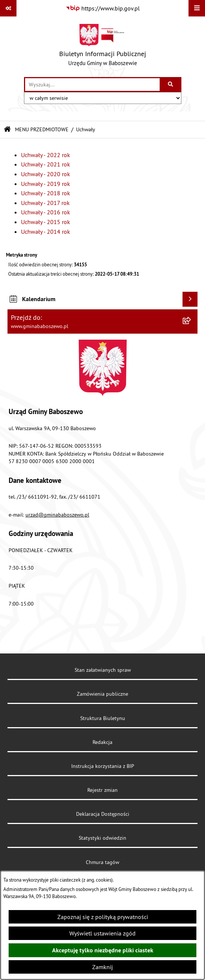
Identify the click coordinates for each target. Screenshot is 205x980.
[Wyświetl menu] (197, 8)
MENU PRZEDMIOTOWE (42, 129)
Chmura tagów (102, 862)
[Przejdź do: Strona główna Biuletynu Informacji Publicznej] (7, 130)
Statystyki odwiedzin (102, 838)
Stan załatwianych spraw (103, 670)
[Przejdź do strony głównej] (103, 47)
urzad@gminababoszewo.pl (57, 515)
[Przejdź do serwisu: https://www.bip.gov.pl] (103, 8)
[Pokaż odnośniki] (8, 8)
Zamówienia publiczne (102, 694)
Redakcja (102, 742)
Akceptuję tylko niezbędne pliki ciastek (103, 950)
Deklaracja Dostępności (103, 814)
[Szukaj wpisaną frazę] (171, 85)
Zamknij (102, 967)
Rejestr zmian (102, 790)
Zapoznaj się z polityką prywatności (103, 917)
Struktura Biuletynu (103, 718)
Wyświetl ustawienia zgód (102, 933)
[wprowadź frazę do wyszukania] (92, 85)
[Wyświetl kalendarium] (190, 299)
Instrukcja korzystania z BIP (103, 766)
